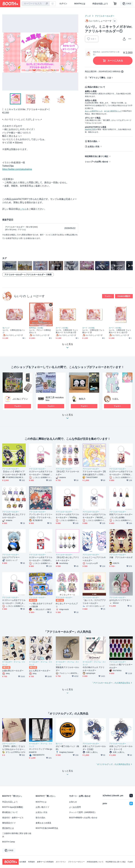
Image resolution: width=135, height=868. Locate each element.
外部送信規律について (95, 862)
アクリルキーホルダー (105, 16)
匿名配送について (10, 812)
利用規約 (32, 862)
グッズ (88, 16)
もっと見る (67, 417)
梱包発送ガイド (9, 823)
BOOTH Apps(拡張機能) (13, 807)
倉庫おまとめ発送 (43, 823)
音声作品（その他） (37, 328)
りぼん (115, 399)
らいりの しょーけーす (29, 296)
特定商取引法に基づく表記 (97, 156)
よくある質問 (75, 807)
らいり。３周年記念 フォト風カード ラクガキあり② (67, 331)
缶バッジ (6, 328)
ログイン (63, 4)
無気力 (82, 399)
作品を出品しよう (100, 4)
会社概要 (23, 862)
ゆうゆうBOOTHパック (113, 111)
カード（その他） (62, 328)
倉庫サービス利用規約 (45, 862)
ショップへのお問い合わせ (97, 162)
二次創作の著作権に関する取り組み (17, 835)
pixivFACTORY (90, 129)
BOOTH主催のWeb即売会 (47, 828)
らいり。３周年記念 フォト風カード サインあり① (120, 331)
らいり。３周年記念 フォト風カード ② (93, 331)
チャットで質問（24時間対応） (83, 812)
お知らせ (73, 802)
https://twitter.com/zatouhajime (17, 169)
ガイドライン (61, 862)
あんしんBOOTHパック (94, 111)
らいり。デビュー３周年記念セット (40, 331)
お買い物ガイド (42, 807)
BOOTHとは (80, 4)
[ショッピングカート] (115, 4)
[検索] (47, 4)
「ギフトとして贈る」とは (99, 78)
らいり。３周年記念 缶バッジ (14, 331)
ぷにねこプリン (20, 399)
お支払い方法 (94, 147)
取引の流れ (93, 141)
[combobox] (36, 4)
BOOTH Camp (9, 842)
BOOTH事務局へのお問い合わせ (83, 818)
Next (76, 52)
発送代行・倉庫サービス (13, 818)
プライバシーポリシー (76, 862)
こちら (23, 209)
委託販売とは (8, 828)
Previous (4, 52)
